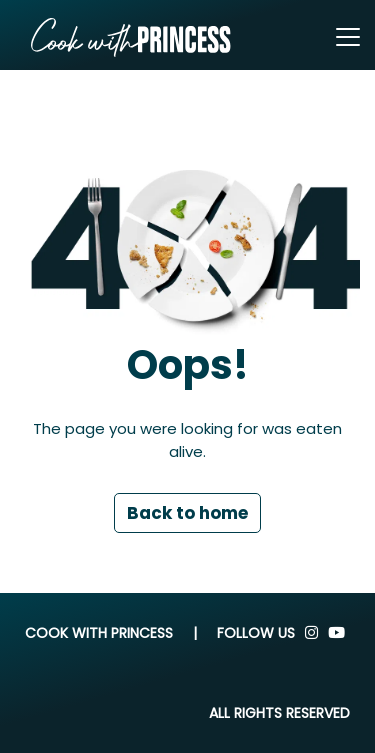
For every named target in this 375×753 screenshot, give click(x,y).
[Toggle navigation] (348, 37)
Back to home (187, 513)
